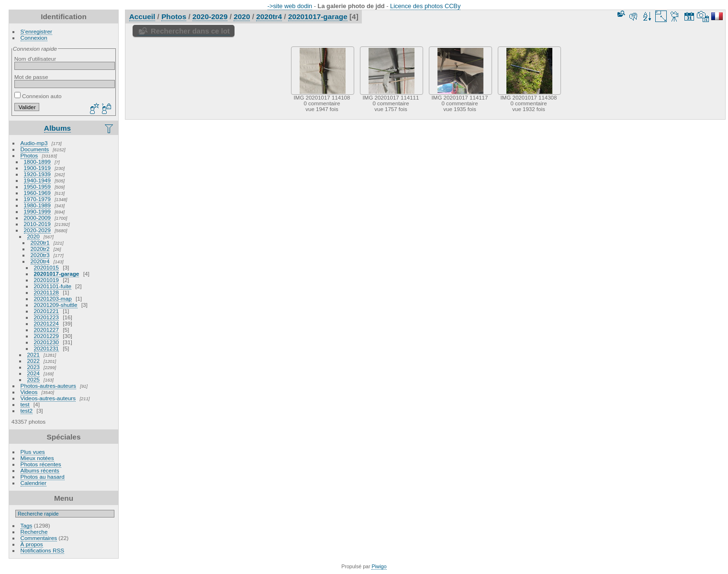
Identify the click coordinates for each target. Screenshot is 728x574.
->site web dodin (290, 6)
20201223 (46, 317)
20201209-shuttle (56, 305)
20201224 (46, 323)
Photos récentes (41, 464)
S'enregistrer (36, 31)
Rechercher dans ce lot (190, 31)
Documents (35, 149)
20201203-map (53, 298)
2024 (34, 373)
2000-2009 (37, 218)
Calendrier (34, 483)
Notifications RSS (43, 550)
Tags (27, 525)
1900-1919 (37, 168)
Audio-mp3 (34, 143)
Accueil (142, 17)
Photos (29, 155)
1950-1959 (37, 186)
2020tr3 (40, 255)
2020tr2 (40, 249)
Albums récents (40, 470)
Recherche (34, 532)
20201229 (46, 336)
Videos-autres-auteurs (48, 398)
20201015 (46, 267)
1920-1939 (37, 174)
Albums (57, 128)
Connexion (34, 38)
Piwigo (379, 566)
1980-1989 (37, 205)
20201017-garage (57, 274)
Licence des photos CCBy (425, 6)
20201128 (46, 292)
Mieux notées (37, 458)
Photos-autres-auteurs (48, 386)
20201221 (46, 311)
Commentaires (39, 538)
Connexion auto (38, 96)
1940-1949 (37, 180)
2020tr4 (40, 261)
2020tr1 (40, 242)
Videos (29, 392)
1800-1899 (37, 162)
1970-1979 (37, 199)
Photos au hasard (43, 477)
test (25, 404)
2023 (34, 367)
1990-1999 (37, 211)
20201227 (46, 330)
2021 (34, 355)
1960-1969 (37, 193)
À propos (32, 544)
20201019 (46, 280)
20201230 (46, 342)
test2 (27, 411)
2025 (34, 379)
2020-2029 (37, 230)
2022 (34, 361)
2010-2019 (37, 224)
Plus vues (33, 452)
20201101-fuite (53, 286)
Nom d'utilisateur (35, 59)
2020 (34, 236)
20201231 (46, 348)
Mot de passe (31, 77)
